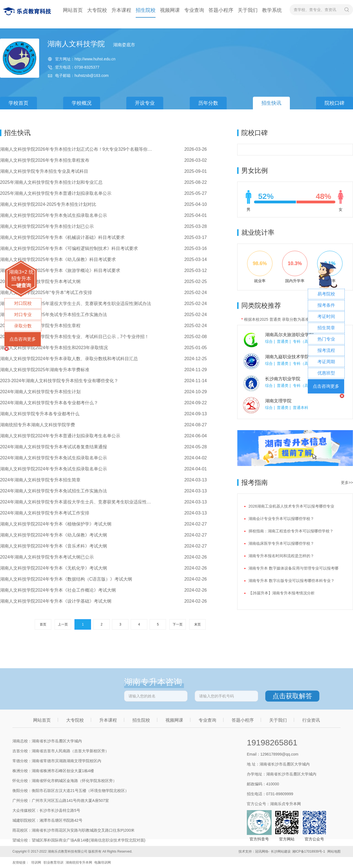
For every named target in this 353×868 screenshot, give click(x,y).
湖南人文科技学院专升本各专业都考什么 (40, 414)
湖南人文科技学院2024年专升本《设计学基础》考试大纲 (56, 601)
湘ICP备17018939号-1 (309, 851)
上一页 (63, 624)
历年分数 (208, 103)
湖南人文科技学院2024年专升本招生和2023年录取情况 (54, 348)
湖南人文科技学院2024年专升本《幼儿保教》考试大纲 (54, 535)
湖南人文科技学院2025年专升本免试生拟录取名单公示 (54, 215)
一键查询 (21, 285)
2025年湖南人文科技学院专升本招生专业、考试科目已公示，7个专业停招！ (75, 337)
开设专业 (145, 103)
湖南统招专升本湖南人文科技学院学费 (38, 425)
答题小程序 (221, 10)
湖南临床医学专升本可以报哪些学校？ (281, 543)
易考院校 (326, 294)
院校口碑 (335, 103)
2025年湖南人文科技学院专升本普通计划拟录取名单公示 (56, 193)
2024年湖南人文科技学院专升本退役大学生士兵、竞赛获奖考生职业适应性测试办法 (77, 502)
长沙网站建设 (281, 851)
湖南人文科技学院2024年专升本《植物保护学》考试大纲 (56, 524)
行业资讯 (311, 720)
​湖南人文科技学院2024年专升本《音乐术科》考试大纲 (54, 546)
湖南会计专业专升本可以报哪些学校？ (281, 519)
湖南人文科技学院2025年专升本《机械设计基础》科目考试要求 (62, 237)
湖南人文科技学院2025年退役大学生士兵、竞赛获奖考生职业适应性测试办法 (76, 304)
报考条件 (326, 305)
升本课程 (121, 10)
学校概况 (82, 103)
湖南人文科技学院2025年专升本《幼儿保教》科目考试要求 (58, 259)
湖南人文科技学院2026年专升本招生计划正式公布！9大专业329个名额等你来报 (77, 149)
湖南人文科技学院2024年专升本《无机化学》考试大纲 (54, 568)
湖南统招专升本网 (79, 862)
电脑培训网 (103, 862)
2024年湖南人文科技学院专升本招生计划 (40, 392)
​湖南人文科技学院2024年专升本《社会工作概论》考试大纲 (58, 590)
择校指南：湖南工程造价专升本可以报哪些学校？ (291, 531)
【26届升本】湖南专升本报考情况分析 (282, 593)
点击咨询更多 (23, 339)
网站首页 (73, 10)
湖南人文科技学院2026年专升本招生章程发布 (45, 160)
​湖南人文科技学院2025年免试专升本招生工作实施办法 (54, 315)
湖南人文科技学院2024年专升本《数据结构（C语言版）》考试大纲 (66, 579)
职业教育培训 (54, 862)
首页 (43, 624)
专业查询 (194, 10)
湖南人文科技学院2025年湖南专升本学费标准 (45, 370)
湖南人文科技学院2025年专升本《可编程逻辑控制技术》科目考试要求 (69, 248)
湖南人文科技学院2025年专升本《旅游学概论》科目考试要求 (60, 270)
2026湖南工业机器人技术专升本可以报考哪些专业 (291, 506)
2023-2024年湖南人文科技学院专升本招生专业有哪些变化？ (59, 381)
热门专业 (326, 339)
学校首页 (18, 103)
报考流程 (326, 350)
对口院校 (23, 303)
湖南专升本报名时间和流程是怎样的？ (281, 556)
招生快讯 (271, 103)
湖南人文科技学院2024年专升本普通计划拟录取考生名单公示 (60, 436)
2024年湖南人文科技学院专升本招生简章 (40, 480)
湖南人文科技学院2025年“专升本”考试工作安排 (46, 293)
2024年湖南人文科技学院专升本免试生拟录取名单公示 (54, 458)
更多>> (347, 482)
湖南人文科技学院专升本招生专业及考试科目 (44, 171)
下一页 (178, 624)
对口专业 (23, 315)
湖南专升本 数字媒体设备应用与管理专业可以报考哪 (293, 568)
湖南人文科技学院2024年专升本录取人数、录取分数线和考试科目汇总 (69, 359)
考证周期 (326, 362)
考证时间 (326, 316)
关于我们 (248, 10)
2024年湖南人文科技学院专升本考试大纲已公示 (47, 557)
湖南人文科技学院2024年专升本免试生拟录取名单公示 (54, 469)
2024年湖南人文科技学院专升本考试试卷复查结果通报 (54, 447)
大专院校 (97, 10)
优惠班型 (326, 373)
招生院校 (146, 10)
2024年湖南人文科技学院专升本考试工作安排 (45, 513)
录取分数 (23, 326)
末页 (197, 624)
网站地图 (334, 851)
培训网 (36, 862)
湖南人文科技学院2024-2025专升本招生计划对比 (48, 204)
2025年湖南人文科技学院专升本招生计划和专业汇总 (51, 182)
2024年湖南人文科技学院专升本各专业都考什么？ (49, 403)
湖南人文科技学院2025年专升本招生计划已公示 (47, 226)
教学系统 (272, 10)
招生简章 (326, 328)
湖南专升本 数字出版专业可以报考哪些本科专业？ (292, 581)
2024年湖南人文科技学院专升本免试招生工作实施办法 (54, 491)
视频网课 (170, 10)
